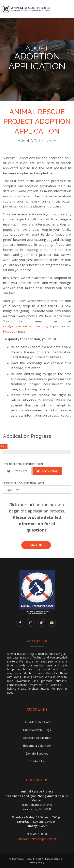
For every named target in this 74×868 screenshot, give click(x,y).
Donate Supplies (37, 754)
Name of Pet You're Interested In (24, 483)
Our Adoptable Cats (37, 722)
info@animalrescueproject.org (25, 326)
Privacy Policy (37, 862)
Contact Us (37, 761)
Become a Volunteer (37, 746)
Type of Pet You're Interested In (23, 464)
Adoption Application (37, 738)
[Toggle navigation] (68, 8)
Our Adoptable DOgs (37, 730)
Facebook (10, 331)
